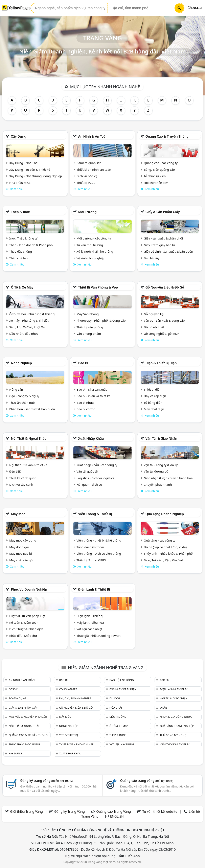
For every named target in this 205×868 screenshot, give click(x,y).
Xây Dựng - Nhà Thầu (24, 163)
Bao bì (83, 363)
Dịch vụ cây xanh (21, 484)
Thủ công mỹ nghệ (173, 735)
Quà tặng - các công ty (160, 540)
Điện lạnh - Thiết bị (90, 616)
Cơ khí (13, 689)
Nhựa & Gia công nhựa (176, 717)
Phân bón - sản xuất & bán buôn (32, 409)
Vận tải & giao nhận (161, 438)
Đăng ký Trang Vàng (70, 812)
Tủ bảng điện (153, 403)
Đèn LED (15, 471)
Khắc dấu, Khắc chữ (23, 636)
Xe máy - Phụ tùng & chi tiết (29, 320)
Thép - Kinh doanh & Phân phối (31, 245)
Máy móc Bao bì (21, 553)
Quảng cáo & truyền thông (167, 136)
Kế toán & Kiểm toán (24, 622)
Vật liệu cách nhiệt (89, 629)
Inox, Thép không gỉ (23, 238)
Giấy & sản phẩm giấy (163, 212)
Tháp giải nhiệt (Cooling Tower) (98, 636)
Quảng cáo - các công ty (161, 163)
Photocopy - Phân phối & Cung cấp (101, 320)
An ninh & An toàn (93, 136)
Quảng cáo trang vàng (147, 781)
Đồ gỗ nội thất (154, 327)
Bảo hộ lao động (122, 680)
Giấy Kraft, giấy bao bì (159, 245)
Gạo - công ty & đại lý (24, 396)
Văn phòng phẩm (89, 334)
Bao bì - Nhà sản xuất (92, 389)
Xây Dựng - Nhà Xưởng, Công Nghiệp (36, 176)
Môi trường (87, 212)
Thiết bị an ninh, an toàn (94, 169)
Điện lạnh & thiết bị (94, 589)
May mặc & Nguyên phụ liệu (28, 717)
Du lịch (115, 698)
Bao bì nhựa (85, 403)
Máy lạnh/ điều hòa (90, 622)
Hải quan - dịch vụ (89, 484)
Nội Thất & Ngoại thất (28, 438)
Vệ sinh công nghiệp (91, 258)
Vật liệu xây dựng (122, 744)
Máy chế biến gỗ (21, 560)
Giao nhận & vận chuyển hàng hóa (168, 478)
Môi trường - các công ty (94, 238)
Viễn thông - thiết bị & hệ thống (99, 540)
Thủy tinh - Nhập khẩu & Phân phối (169, 553)
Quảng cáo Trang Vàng (113, 812)
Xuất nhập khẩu (91, 438)
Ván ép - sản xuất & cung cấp (164, 320)
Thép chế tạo (18, 258)
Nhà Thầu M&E (20, 183)
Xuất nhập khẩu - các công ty (97, 465)
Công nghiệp (68, 689)
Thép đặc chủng (21, 251)
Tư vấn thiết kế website (160, 812)
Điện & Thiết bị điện (161, 363)
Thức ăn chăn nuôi (22, 403)
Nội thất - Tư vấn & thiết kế (28, 465)
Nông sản (16, 389)
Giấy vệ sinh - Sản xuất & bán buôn (168, 251)
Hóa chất (116, 708)
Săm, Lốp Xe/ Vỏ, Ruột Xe (27, 327)
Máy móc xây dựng (23, 540)
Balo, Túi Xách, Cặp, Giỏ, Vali (164, 560)
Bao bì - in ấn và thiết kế (93, 396)
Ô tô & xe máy (22, 287)
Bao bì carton (86, 409)
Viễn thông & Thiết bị (95, 514)
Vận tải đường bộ (156, 471)
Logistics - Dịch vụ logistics (95, 478)
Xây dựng (19, 136)
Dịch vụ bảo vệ (87, 176)
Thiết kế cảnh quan (23, 478)
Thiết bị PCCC (86, 183)
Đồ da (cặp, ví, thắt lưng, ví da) (165, 547)
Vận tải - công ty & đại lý (161, 465)
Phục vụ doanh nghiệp (29, 589)
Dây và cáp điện (155, 396)
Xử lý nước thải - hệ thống (95, 251)
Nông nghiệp (21, 363)
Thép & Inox (20, 212)
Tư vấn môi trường (90, 245)
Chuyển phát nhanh (158, 484)
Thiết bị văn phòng (90, 327)
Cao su (164, 680)
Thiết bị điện (153, 389)
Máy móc (18, 514)
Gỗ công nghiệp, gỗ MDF (161, 334)
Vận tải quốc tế (87, 471)
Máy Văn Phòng (88, 314)
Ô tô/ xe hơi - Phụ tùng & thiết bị (32, 314)
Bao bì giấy (152, 258)
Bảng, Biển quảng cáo (159, 169)
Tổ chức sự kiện (155, 176)
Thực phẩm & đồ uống (24, 744)
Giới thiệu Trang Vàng (26, 812)
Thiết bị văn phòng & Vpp (98, 287)
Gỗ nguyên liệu (155, 314)
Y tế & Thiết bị (69, 735)
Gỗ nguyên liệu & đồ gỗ (165, 287)
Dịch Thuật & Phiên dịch (26, 629)
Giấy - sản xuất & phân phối (163, 238)
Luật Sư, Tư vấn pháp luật (27, 616)
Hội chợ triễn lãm (156, 183)
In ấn (163, 708)
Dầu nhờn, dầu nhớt (24, 334)
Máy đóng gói (19, 547)
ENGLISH (196, 8)
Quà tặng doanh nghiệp (165, 514)
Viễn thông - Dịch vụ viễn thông (99, 553)
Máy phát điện (154, 409)
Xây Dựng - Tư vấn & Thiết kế (30, 169)
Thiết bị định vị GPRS (91, 560)
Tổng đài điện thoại (90, 547)
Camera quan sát (89, 163)
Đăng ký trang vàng (46, 781)
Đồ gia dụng (17, 698)
